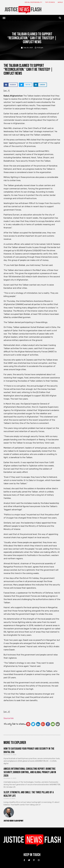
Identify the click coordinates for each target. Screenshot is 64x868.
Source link (9, 718)
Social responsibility (33, 2)
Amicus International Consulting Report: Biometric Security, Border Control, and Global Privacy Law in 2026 (30, 772)
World (60, 2)
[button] (4, 18)
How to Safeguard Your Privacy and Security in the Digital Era (29, 750)
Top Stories (50, 2)
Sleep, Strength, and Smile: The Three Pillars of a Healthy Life (29, 794)
